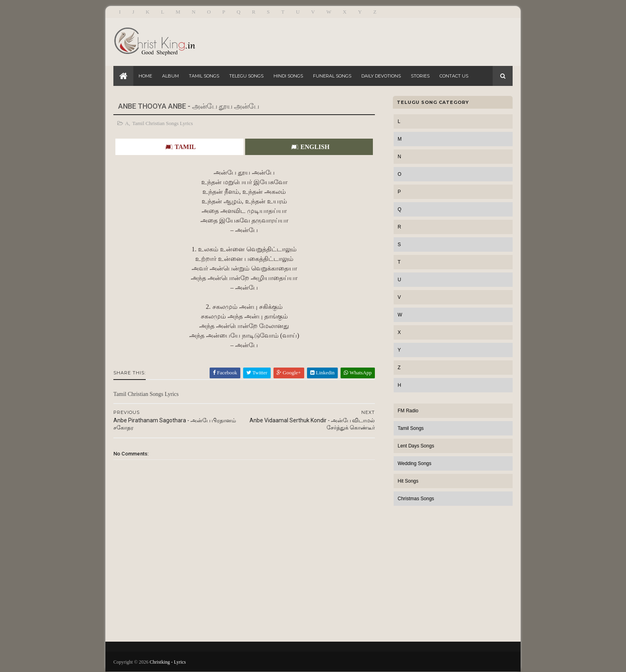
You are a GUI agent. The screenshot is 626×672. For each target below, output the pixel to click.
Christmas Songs (416, 499)
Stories (420, 76)
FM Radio (408, 411)
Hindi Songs (288, 76)
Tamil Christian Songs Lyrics (162, 123)
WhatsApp (358, 373)
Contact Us (454, 76)
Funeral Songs (332, 76)
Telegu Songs (246, 76)
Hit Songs (408, 481)
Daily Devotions (381, 76)
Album (170, 76)
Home (145, 76)
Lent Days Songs (416, 446)
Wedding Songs (415, 463)
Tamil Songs (204, 76)
